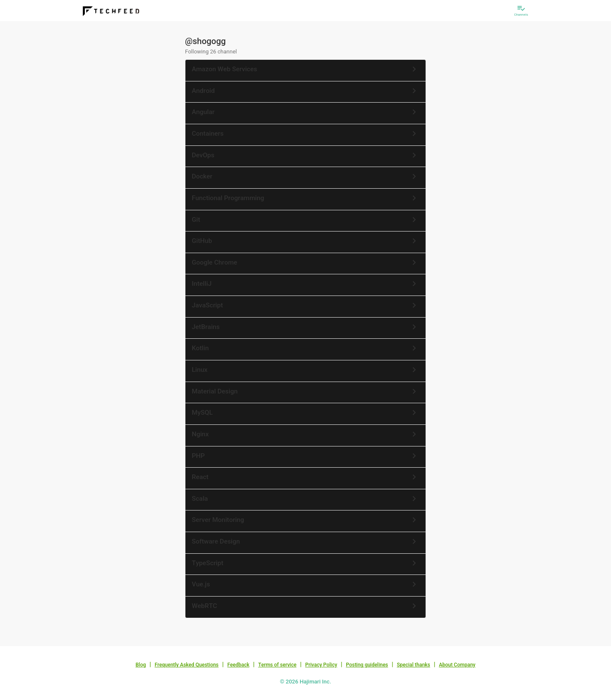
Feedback (238, 665)
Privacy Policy (321, 665)
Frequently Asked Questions (186, 665)
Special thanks (413, 665)
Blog (141, 665)
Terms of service (277, 665)
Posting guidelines (367, 665)
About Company (457, 665)
